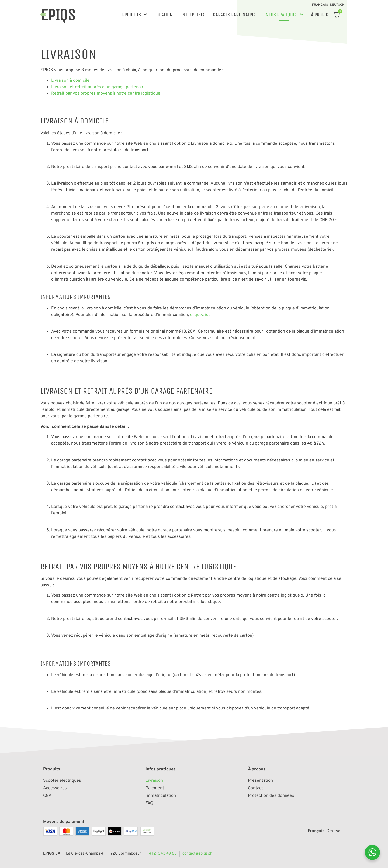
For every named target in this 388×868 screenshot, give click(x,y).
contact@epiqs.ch (197, 854)
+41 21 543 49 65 (162, 854)
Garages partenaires (235, 15)
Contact (255, 788)
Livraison (154, 781)
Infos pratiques (284, 15)
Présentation (260, 781)
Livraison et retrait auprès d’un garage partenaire (98, 87)
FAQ (149, 803)
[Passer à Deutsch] (337, 5)
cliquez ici (200, 315)
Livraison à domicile (70, 81)
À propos (320, 15)
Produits (134, 15)
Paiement (155, 788)
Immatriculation (161, 796)
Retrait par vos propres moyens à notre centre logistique (106, 94)
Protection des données (271, 796)
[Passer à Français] (320, 5)
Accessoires (55, 788)
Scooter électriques (62, 781)
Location (164, 15)
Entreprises (193, 15)
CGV (47, 796)
